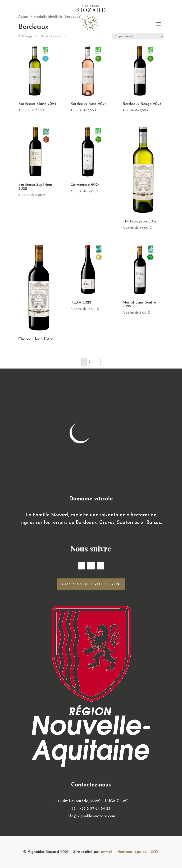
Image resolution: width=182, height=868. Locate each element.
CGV (155, 852)
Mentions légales (131, 852)
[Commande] (138, 36)
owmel (106, 852)
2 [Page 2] (90, 362)
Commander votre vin (91, 584)
